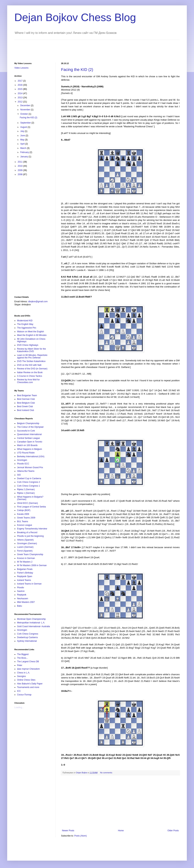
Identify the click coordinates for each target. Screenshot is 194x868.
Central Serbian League (28, 438)
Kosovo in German (26, 558)
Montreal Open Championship (31, 619)
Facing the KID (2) (77, 70)
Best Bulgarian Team (27, 395)
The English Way (25, 324)
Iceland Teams (24, 580)
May (23, 140)
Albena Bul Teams (26, 471)
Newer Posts (68, 831)
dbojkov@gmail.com (38, 302)
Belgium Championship (28, 423)
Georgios (21, 676)
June (23, 136)
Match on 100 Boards (27, 445)
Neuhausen (23, 599)
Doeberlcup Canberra (27, 637)
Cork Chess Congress (28, 634)
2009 (20, 170)
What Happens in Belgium (30, 449)
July (23, 131)
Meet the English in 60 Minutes (32, 335)
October (24, 114)
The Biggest (23, 654)
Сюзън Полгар (24, 695)
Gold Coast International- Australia (34, 626)
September (26, 123)
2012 (20, 102)
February (25, 152)
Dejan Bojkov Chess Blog (75, 17)
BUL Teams (23, 521)
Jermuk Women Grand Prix (30, 467)
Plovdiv (21, 588)
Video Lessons (21, 68)
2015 (20, 89)
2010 (20, 166)
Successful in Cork (26, 431)
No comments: (106, 773)
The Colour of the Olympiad (30, 427)
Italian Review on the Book (30, 372)
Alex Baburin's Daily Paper (30, 684)
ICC (19, 691)
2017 (20, 81)
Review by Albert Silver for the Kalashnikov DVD (31, 350)
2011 (20, 162)
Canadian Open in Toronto (30, 442)
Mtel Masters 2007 (26, 602)
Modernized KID (25, 321)
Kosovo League (25, 525)
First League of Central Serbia (31, 507)
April (23, 144)
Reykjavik (22, 595)
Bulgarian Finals (25, 569)
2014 (20, 93)
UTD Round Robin (26, 453)
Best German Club (26, 399)
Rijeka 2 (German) (26, 489)
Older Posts (173, 831)
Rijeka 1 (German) (26, 493)
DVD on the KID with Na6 (29, 365)
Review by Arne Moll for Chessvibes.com (28, 381)
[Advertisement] (80, 48)
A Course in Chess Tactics (30, 376)
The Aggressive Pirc (27, 328)
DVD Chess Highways (28, 345)
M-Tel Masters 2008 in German (32, 565)
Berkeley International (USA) (31, 457)
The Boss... (23, 658)
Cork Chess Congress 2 (28, 482)
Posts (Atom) (80, 836)
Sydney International (27, 641)
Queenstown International (29, 434)
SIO (19, 475)
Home (121, 831)
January (24, 157)
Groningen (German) (27, 543)
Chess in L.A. (23, 673)
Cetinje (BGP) (24, 510)
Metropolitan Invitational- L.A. (31, 623)
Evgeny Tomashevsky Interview (32, 529)
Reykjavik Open (25, 576)
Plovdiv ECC (23, 464)
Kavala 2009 (23, 514)
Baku (19, 606)
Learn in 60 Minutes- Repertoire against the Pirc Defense (32, 356)
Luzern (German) (25, 547)
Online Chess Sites (26, 680)
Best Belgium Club (26, 403)
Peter (20, 665)
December (26, 105)
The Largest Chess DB (28, 662)
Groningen (22, 460)
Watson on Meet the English (31, 332)
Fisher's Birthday (25, 573)
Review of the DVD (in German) (32, 369)
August (24, 127)
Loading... (19, 707)
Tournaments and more (28, 687)
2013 (20, 98)
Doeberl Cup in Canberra (29, 478)
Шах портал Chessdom (28, 669)
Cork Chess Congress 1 (28, 486)
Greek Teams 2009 (26, 518)
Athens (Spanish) (25, 540)
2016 (20, 85)
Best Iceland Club (26, 410)
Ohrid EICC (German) (27, 503)
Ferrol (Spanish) (25, 551)
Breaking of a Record (27, 532)
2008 (20, 174)
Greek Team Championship (30, 554)
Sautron (21, 591)
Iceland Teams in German (29, 584)
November (26, 110)
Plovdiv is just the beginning (30, 536)
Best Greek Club (25, 406)
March (24, 148)
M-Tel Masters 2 (25, 562)
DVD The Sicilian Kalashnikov (31, 361)
